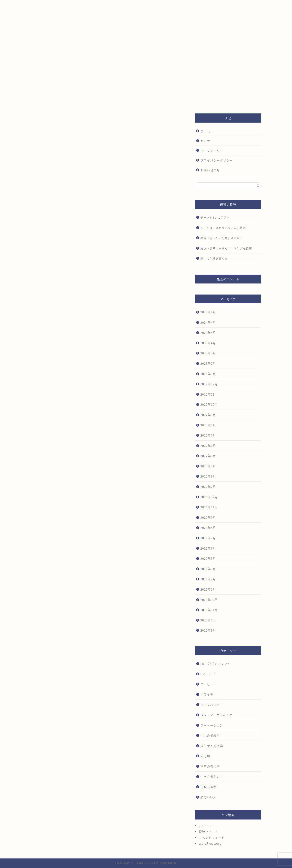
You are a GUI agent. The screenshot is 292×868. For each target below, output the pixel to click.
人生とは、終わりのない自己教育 (223, 228)
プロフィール (140, 5)
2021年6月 (208, 548)
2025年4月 (208, 312)
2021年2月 (208, 579)
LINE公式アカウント (215, 664)
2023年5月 (208, 333)
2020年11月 (209, 610)
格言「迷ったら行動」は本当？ (222, 238)
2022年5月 (208, 456)
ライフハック (210, 705)
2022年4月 (208, 466)
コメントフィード (212, 837)
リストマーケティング (216, 715)
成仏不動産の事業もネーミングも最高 (226, 248)
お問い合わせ (228, 5)
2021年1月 (208, 589)
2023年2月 (208, 363)
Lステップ (208, 674)
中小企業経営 (210, 735)
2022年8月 (208, 425)
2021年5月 (208, 558)
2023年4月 (208, 343)
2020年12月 (209, 600)
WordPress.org (210, 843)
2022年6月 (208, 446)
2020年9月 (208, 630)
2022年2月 (208, 487)
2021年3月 (208, 569)
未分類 (205, 756)
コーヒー (207, 684)
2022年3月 (208, 476)
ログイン (205, 826)
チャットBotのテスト (215, 217)
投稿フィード (208, 832)
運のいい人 (208, 797)
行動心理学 (208, 787)
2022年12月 (209, 384)
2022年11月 (209, 394)
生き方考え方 (210, 777)
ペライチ (207, 694)
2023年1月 (208, 374)
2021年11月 (209, 507)
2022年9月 (208, 415)
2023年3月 (208, 353)
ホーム (53, 5)
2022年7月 (208, 435)
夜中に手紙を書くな (214, 258)
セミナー (97, 5)
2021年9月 (208, 517)
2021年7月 (208, 538)
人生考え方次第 (212, 746)
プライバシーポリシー (184, 5)
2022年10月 (209, 404)
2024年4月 (208, 322)
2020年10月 (209, 620)
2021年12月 (209, 497)
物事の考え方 (210, 766)
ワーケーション (212, 725)
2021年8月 (208, 528)
